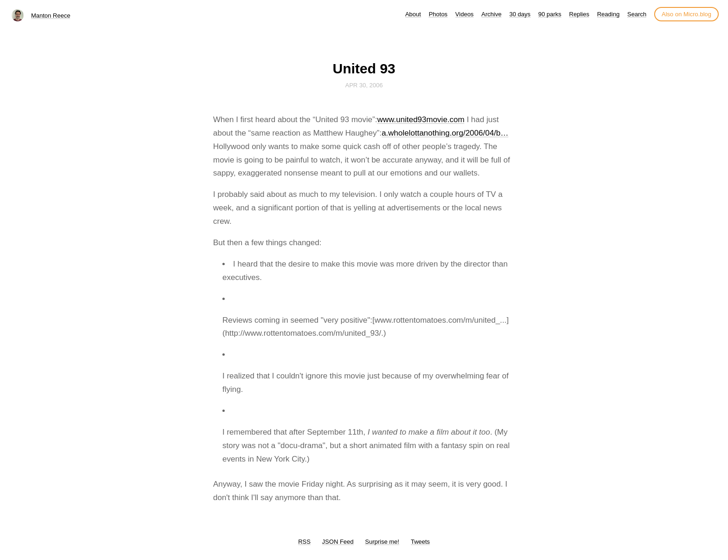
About (413, 14)
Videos (465, 14)
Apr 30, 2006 (364, 85)
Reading (608, 14)
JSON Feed (338, 542)
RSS (304, 542)
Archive (491, 14)
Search (637, 14)
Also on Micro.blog (686, 14)
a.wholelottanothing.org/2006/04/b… (445, 133)
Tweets (420, 542)
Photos (438, 14)
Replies (579, 14)
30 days (520, 14)
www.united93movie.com (421, 120)
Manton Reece (51, 16)
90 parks (550, 14)
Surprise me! (382, 542)
